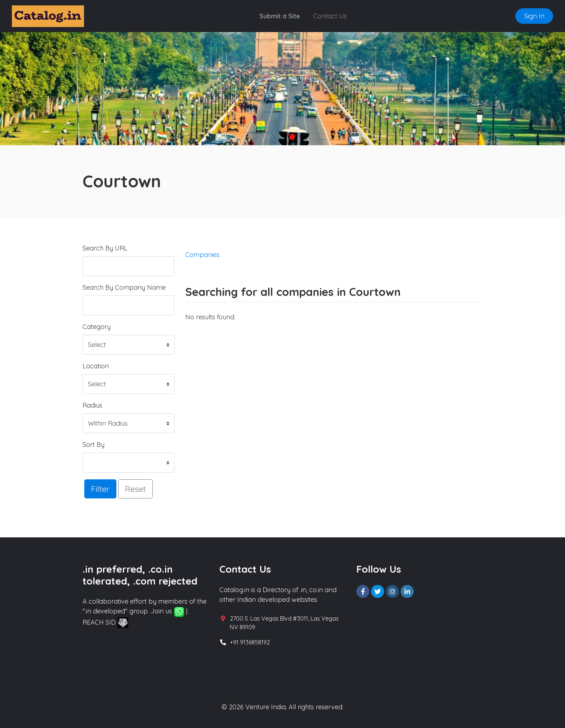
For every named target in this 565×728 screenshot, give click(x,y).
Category (97, 327)
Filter (100, 489)
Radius (92, 405)
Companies (202, 255)
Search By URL (105, 248)
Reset (135, 489)
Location (96, 366)
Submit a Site (280, 16)
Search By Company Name (124, 287)
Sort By (94, 445)
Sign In (534, 16)
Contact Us (330, 16)
